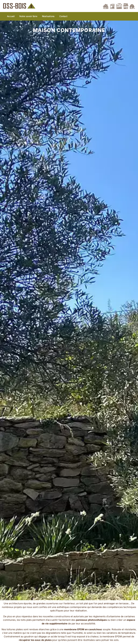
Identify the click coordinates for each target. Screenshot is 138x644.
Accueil (11, 16)
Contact (63, 16)
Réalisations (48, 16)
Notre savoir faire (28, 16)
